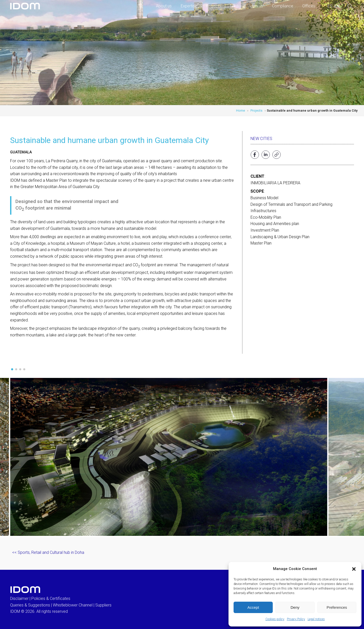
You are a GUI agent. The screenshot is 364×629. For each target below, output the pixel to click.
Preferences (337, 607)
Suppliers (103, 605)
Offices (309, 6)
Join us (257, 6)
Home (241, 110)
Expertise (189, 6)
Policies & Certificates (51, 598)
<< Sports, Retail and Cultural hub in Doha (48, 552)
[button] (354, 569)
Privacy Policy (296, 619)
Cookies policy (275, 619)
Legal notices (316, 619)
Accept (253, 607)
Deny (295, 607)
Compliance (283, 6)
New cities (261, 139)
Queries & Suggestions (30, 605)
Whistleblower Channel (73, 605)
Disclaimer (19, 598)
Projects (214, 6)
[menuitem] (330, 6)
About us (164, 6)
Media (236, 6)
